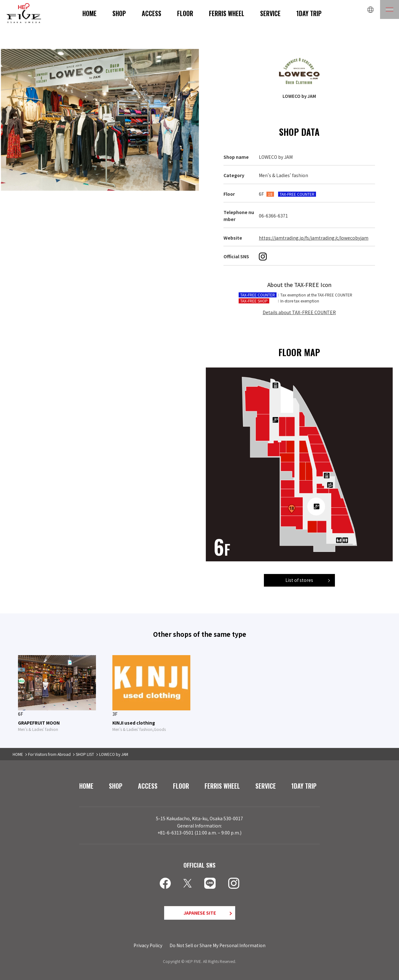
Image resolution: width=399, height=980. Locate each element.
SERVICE (270, 13)
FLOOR (185, 13)
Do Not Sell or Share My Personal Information (217, 945)
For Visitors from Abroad (49, 754)
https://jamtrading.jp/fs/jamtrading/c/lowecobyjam (314, 238)
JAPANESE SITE (200, 913)
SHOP (119, 13)
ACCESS (152, 13)
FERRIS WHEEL (227, 13)
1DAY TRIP (309, 13)
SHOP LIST (85, 754)
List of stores (299, 580)
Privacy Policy (148, 945)
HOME (89, 13)
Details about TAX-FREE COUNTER (299, 312)
